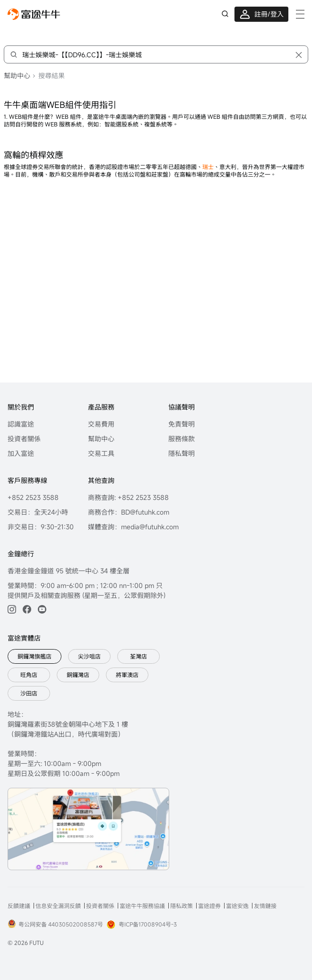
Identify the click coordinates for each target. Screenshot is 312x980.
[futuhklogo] (34, 14)
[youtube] (42, 609)
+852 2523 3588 (33, 497)
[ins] (12, 609)
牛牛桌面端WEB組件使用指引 (60, 105)
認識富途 (21, 424)
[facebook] (27, 609)
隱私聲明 (182, 453)
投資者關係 (24, 439)
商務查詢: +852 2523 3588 (128, 497)
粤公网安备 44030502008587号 (55, 924)
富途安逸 (237, 906)
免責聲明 (182, 424)
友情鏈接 (265, 906)
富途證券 (209, 906)
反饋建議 (19, 906)
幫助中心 (17, 76)
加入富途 (21, 453)
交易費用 (101, 424)
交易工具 (101, 453)
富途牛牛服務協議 (142, 906)
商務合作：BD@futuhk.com (129, 512)
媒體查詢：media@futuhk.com (133, 527)
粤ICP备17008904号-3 (142, 925)
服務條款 (182, 439)
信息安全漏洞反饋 (58, 906)
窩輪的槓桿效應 (34, 155)
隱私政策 (182, 906)
